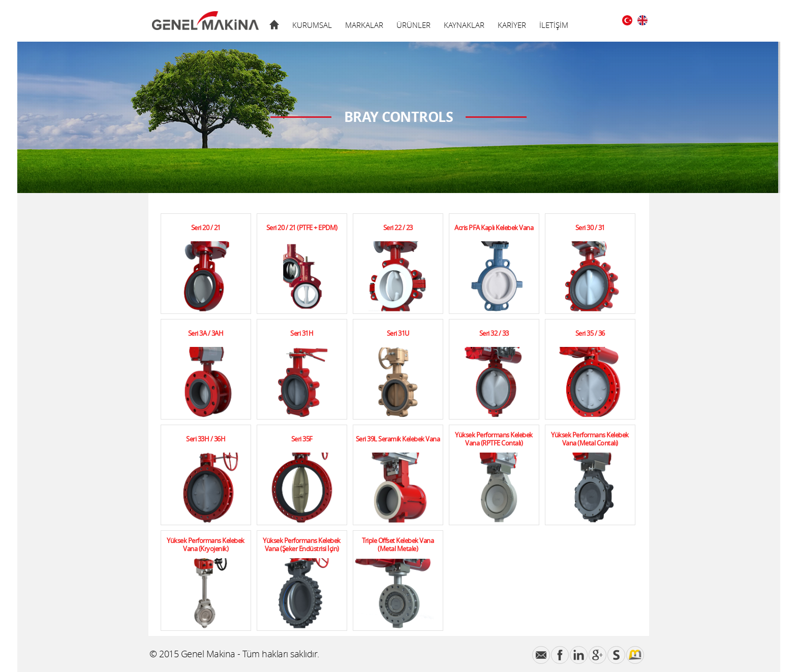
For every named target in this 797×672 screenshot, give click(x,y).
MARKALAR (364, 25)
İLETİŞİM (554, 25)
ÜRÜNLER (413, 25)
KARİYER (512, 25)
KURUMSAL (312, 25)
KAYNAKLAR (464, 25)
